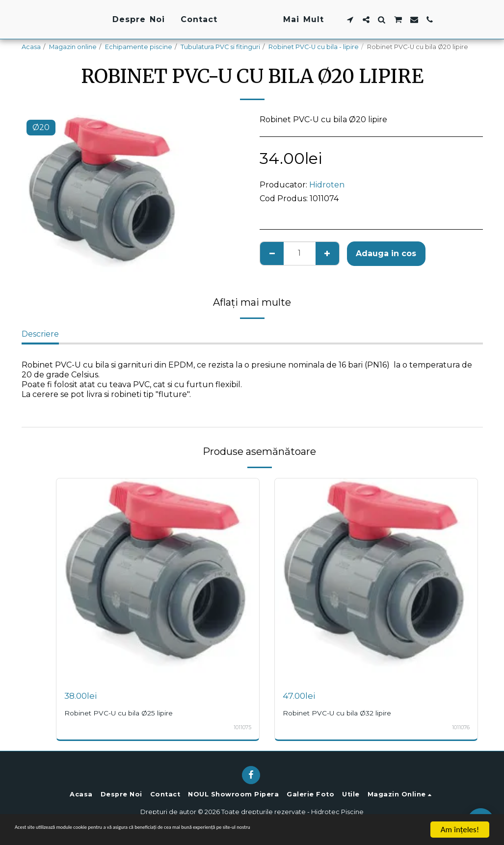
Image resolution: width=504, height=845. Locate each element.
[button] (413, 20)
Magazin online (73, 47)
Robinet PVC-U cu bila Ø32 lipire (344, 713)
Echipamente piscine (139, 47)
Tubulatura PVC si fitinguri (220, 47)
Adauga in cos (386, 253)
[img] (158, 580)
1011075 (241, 727)
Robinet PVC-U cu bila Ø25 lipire (125, 713)
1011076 (460, 727)
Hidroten (327, 185)
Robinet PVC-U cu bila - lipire (314, 47)
